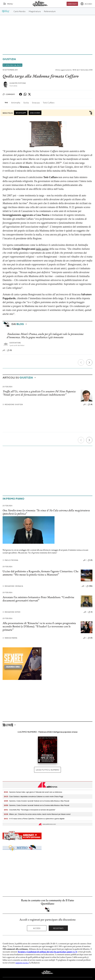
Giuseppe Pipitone (18, 83)
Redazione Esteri (11, 612)
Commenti (9, 94)
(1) (90, 612)
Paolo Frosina (10, 560)
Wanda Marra (10, 638)
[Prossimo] (89, 362)
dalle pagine (42, 249)
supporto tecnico (22, 963)
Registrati (58, 928)
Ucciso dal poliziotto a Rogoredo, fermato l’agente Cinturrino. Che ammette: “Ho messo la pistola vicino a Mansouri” (41, 573)
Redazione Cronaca (13, 586)
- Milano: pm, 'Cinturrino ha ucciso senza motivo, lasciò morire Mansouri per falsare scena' (37, 814)
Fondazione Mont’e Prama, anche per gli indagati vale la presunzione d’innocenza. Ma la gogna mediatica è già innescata (45, 336)
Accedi (37, 928)
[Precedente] (81, 362)
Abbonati (72, 4)
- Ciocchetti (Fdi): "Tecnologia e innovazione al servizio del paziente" (30, 810)
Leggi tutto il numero (47, 770)
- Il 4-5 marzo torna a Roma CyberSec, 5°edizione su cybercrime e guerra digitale (34, 819)
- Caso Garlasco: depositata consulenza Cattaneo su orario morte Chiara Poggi (33, 797)
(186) (89, 586)
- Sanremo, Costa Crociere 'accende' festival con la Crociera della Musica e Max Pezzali (37, 801)
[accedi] (86, 4)
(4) (90, 405)
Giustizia (9, 59)
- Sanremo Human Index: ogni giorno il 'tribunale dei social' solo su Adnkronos (33, 792)
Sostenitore (15, 343)
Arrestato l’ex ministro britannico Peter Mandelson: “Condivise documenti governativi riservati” (38, 599)
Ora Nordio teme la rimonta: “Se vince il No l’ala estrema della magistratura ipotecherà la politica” (46, 512)
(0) (9, 350)
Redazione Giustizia (13, 404)
